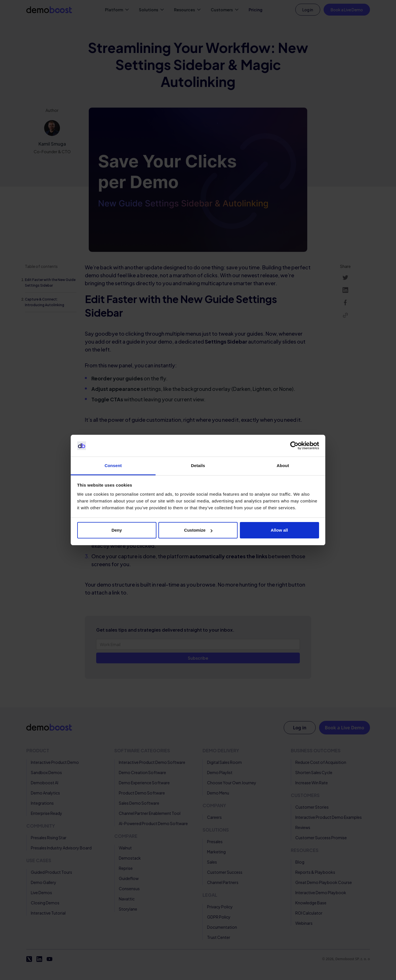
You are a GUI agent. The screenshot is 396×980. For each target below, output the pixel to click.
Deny (117, 530)
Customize (198, 530)
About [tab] (283, 466)
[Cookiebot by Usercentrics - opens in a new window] (294, 446)
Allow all (279, 530)
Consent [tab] (113, 466)
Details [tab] (198, 466)
